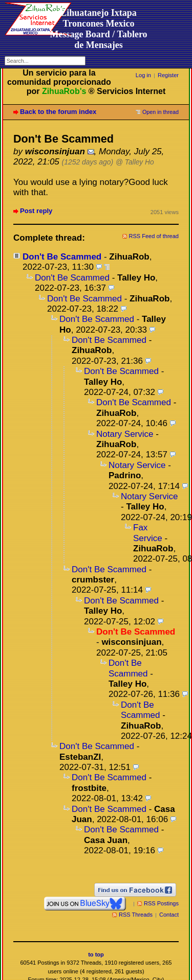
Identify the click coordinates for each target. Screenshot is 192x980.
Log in (143, 75)
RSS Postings (161, 903)
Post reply (36, 211)
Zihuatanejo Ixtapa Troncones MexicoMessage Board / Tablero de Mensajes (98, 29)
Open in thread (161, 112)
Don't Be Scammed (62, 257)
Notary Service (125, 434)
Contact (169, 915)
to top (96, 954)
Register (168, 75)
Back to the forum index (58, 112)
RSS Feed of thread (154, 236)
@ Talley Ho (135, 162)
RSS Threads (136, 915)
